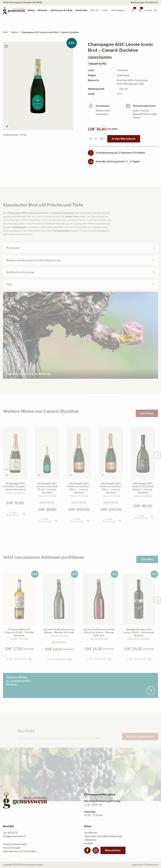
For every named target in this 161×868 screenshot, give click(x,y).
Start (5, 32)
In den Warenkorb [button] (13, 512)
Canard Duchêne (100, 57)
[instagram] (96, 850)
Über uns (95, 10)
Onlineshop (90, 840)
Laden (105, 10)
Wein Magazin (118, 10)
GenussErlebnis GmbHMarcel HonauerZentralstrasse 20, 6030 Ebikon (20, 848)
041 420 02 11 (151, 2)
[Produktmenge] (96, 139)
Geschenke (81, 10)
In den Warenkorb (124, 139)
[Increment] (102, 139)
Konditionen (91, 833)
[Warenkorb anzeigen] (140, 10)
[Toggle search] (156, 10)
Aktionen (43, 10)
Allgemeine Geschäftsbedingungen (103, 836)
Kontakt (88, 843)
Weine (31, 10)
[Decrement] (90, 139)
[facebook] (87, 850)
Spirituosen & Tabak (61, 10)
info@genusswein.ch (14, 836)
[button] (157, 454)
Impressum (138, 865)
